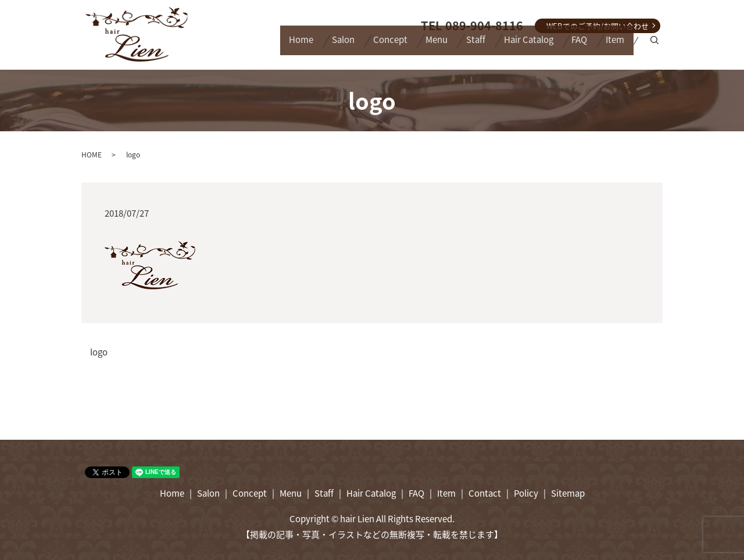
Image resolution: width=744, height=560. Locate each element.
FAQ (568, 46)
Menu (402, 46)
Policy (526, 493)
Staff (449, 46)
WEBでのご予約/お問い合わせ (598, 26)
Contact (485, 493)
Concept (348, 46)
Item (611, 46)
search (657, 46)
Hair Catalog (509, 46)
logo (99, 352)
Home (244, 46)
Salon (293, 46)
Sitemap (568, 493)
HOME (92, 155)
